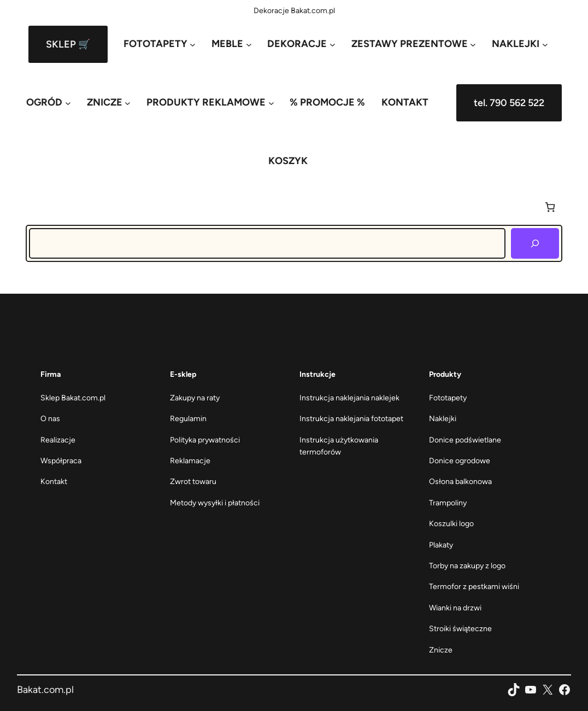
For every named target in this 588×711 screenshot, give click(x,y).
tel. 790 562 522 (509, 103)
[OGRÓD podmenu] (48, 103)
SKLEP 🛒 (68, 44)
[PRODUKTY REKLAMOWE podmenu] (210, 103)
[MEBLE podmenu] (231, 44)
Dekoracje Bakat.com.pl (294, 11)
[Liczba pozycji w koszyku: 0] (550, 207)
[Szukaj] (535, 243)
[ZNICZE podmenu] (109, 103)
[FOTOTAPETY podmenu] (160, 44)
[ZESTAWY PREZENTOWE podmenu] (414, 44)
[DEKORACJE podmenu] (301, 44)
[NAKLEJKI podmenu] (520, 44)
